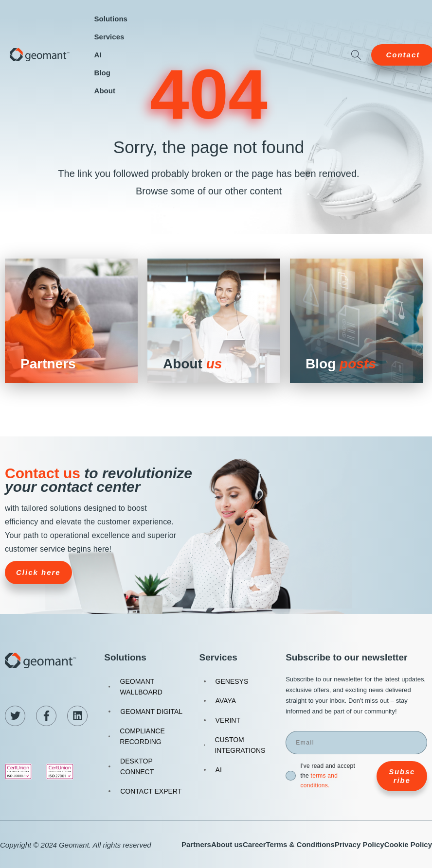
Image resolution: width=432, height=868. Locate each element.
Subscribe (402, 776)
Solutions (111, 19)
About (105, 91)
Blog (102, 73)
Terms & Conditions (300, 844)
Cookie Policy (408, 844)
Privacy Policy (360, 844)
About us (227, 844)
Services (109, 37)
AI (98, 55)
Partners (196, 844)
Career (254, 844)
